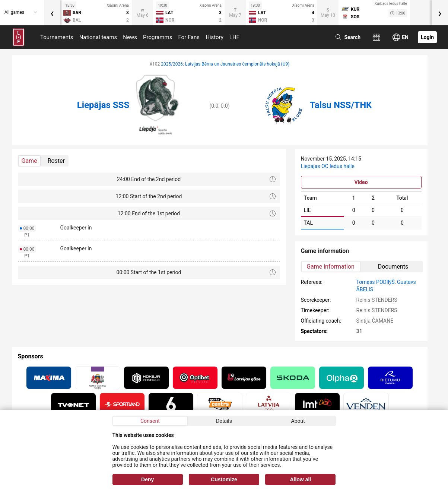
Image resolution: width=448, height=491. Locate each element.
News (130, 37)
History (215, 37)
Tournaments (57, 37)
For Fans (189, 37)
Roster (56, 161)
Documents (393, 267)
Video (361, 182)
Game (29, 161)
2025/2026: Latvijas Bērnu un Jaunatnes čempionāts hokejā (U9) (225, 64)
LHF (234, 37)
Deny (147, 479)
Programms (158, 37)
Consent (150, 421)
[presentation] (52, 13)
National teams (98, 37)
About (298, 421)
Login (427, 37)
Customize (224, 479)
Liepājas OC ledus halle (328, 166)
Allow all (300, 479)
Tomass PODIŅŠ (376, 282)
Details (224, 421)
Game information (331, 267)
